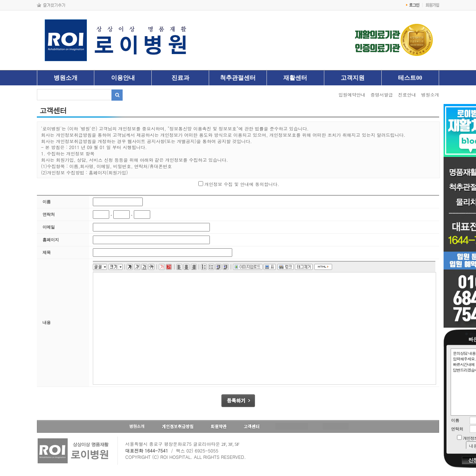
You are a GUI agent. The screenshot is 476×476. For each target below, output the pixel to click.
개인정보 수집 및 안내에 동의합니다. (242, 184)
